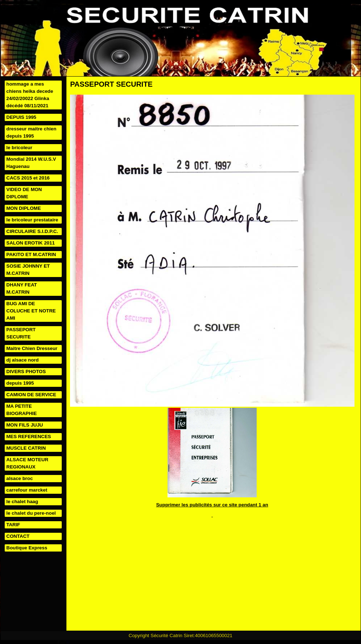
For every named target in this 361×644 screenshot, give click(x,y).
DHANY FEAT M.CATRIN (22, 288)
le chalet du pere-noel (31, 513)
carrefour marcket (27, 490)
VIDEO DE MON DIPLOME (24, 193)
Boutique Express (27, 548)
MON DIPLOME (24, 208)
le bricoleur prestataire (32, 220)
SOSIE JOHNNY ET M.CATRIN (28, 270)
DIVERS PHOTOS (26, 371)
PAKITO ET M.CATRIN (31, 254)
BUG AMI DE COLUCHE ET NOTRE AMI (31, 311)
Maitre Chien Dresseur (32, 348)
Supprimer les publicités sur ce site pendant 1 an (212, 505)
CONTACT (18, 536)
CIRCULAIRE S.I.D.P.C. (32, 231)
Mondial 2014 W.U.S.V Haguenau (31, 163)
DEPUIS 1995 (21, 117)
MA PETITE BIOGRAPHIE (22, 410)
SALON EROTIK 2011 (31, 243)
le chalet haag (22, 502)
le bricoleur (19, 148)
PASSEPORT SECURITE (21, 333)
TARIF (13, 525)
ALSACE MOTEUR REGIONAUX (27, 463)
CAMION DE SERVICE (31, 395)
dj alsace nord (23, 360)
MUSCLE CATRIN (26, 448)
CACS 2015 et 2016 (28, 178)
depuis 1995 (20, 383)
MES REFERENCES (29, 436)
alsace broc (20, 478)
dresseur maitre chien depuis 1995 (32, 132)
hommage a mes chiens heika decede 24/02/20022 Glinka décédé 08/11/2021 (30, 95)
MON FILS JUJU (25, 425)
